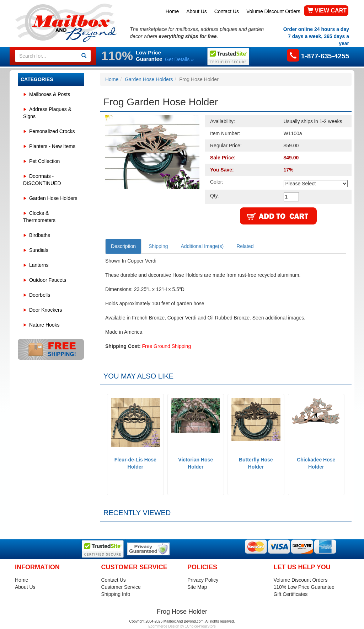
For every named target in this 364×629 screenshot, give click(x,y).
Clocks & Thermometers (39, 217)
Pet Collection (44, 161)
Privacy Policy (203, 580)
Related (245, 246)
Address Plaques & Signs (47, 113)
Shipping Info (116, 594)
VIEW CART (327, 10)
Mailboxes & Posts (50, 94)
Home (172, 11)
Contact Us (227, 11)
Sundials (39, 250)
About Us (197, 11)
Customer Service (121, 587)
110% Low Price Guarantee (304, 587)
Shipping (158, 246)
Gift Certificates (291, 594)
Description (123, 246)
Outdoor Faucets (48, 280)
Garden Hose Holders (53, 198)
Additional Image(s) (202, 246)
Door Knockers (46, 310)
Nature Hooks (44, 325)
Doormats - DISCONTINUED (42, 180)
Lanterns (39, 265)
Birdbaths (40, 235)
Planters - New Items (52, 146)
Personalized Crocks (52, 131)
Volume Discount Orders (273, 11)
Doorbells (40, 295)
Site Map (197, 587)
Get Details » (179, 59)
